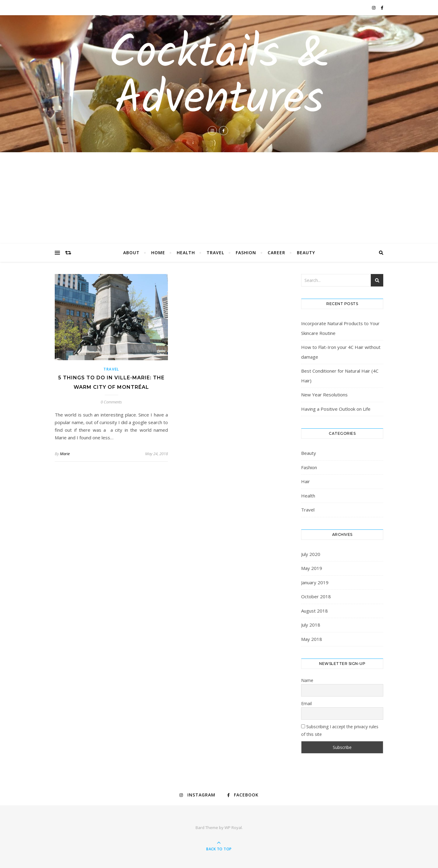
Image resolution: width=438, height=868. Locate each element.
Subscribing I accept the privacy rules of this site (340, 730)
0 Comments (111, 402)
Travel (215, 253)
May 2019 (312, 568)
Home (158, 253)
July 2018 (311, 625)
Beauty (306, 253)
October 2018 (316, 596)
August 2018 (315, 611)
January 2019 (315, 582)
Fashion (246, 253)
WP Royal (233, 828)
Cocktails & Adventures (219, 77)
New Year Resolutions (324, 395)
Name (307, 680)
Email (306, 703)
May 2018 (312, 639)
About (131, 253)
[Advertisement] (219, 198)
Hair (306, 481)
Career (276, 253)
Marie (65, 454)
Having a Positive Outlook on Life (336, 409)
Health (186, 253)
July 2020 (311, 554)
